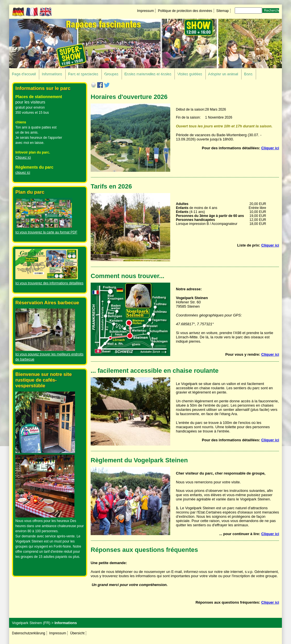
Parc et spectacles (84, 74)
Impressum (145, 11)
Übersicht (77, 633)
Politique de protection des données (185, 11)
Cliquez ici (23, 158)
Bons (249, 74)
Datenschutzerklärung (29, 633)
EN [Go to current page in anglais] (46, 12)
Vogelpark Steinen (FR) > (33, 623)
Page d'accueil (24, 74)
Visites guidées (190, 74)
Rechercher (273, 11)
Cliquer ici (270, 148)
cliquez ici (23, 173)
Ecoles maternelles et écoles (148, 74)
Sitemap (223, 11)
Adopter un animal (224, 74)
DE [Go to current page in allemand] (18, 12)
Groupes (112, 74)
